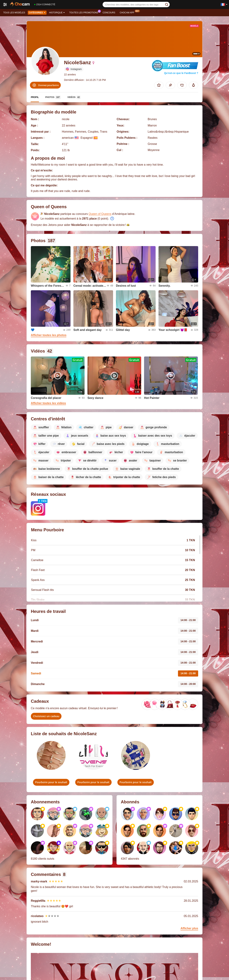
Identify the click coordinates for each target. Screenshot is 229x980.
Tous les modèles (14, 13)
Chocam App (128, 12)
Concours (109, 13)
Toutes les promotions (85, 12)
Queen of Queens (100, 214)
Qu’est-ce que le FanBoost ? (181, 73)
